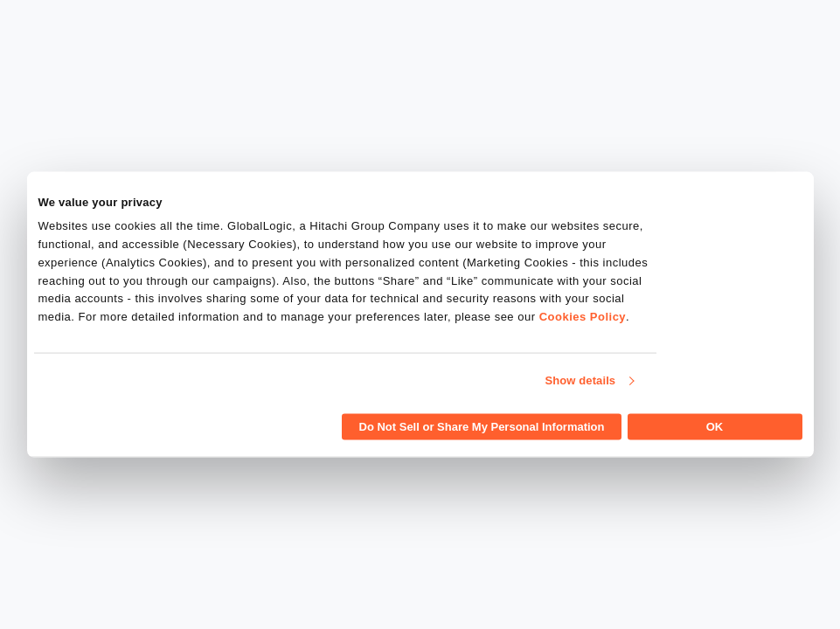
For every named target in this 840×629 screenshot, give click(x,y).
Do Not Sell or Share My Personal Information (482, 426)
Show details (581, 380)
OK (715, 426)
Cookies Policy (583, 317)
